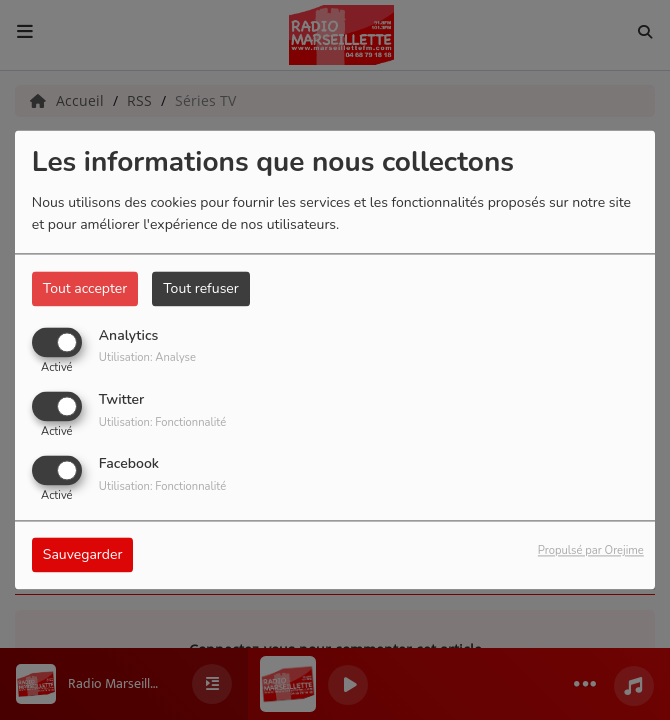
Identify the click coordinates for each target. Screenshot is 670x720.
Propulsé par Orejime (591, 551)
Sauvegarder (83, 555)
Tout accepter (85, 288)
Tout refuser (201, 288)
